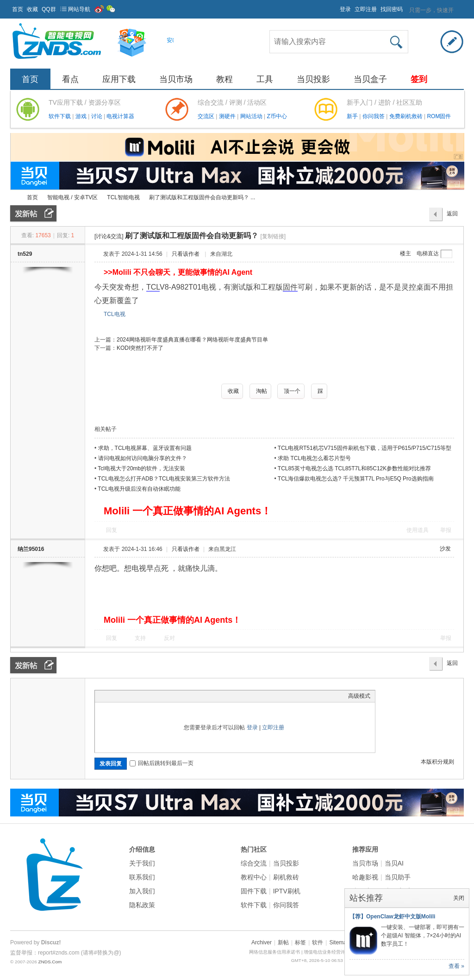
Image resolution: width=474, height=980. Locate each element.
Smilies (169, 696)
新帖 (283, 942)
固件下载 (254, 891)
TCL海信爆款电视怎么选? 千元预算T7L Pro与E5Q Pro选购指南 (356, 479)
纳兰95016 (31, 549)
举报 (446, 530)
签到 (419, 79)
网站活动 (252, 116)
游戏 (82, 116)
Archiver (262, 942)
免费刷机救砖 (407, 116)
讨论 (97, 116)
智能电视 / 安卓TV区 (72, 197)
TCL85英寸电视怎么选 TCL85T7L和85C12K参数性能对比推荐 (354, 468)
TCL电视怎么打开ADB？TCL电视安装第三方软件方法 (164, 479)
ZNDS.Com (50, 962)
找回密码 (392, 9)
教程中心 (254, 877)
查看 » (456, 966)
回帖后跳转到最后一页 (162, 763)
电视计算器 (120, 116)
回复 (112, 530)
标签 (300, 942)
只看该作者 (186, 254)
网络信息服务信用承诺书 (274, 952)
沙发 (445, 549)
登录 (345, 9)
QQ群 (49, 9)
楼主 (405, 253)
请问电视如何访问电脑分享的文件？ (143, 458)
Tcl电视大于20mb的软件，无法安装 (141, 468)
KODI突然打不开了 (140, 348)
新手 (353, 116)
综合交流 (254, 863)
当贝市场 (176, 79)
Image (123, 696)
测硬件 (228, 116)
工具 (265, 79)
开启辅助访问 (336, 6)
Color (111, 696)
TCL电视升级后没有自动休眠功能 (139, 489)
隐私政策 (142, 905)
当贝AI (394, 863)
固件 (290, 287)
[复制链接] (273, 236)
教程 (225, 79)
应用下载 (119, 79)
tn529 (25, 254)
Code (157, 696)
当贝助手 (398, 877)
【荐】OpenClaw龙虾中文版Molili (392, 917)
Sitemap (339, 942)
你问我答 (374, 116)
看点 (70, 79)
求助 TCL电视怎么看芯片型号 (314, 458)
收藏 (32, 9)
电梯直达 (428, 253)
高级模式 (359, 696)
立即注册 (366, 9)
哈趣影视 (365, 877)
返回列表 (452, 216)
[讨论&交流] (109, 236)
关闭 (459, 898)
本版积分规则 (437, 762)
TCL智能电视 (123, 197)
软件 (318, 942)
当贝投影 (313, 79)
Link (134, 696)
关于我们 (142, 863)
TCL (153, 287)
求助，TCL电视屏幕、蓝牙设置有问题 (145, 448)
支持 (141, 638)
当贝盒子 (370, 79)
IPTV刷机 (287, 891)
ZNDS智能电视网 (14, 198)
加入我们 (142, 891)
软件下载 (60, 116)
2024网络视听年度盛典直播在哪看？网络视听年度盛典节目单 (192, 340)
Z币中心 (277, 116)
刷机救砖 (286, 877)
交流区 (206, 116)
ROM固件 (439, 116)
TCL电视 (115, 314)
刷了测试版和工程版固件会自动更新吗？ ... (202, 197)
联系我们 (142, 877)
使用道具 (418, 530)
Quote (146, 696)
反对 (169, 638)
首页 (18, 9)
